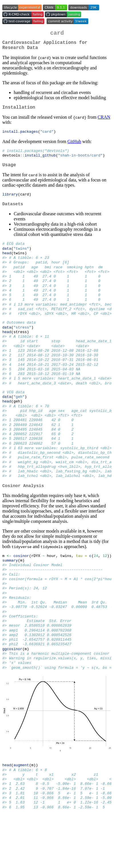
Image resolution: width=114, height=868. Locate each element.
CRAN (104, 122)
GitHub (74, 146)
